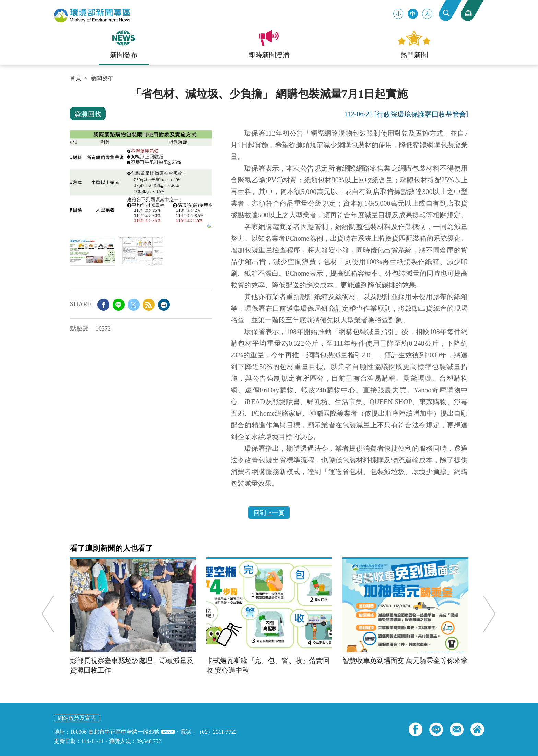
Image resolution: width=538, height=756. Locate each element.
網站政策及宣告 (77, 718)
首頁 (75, 78)
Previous (51, 614)
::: (72, 90)
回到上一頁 (269, 513)
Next (486, 614)
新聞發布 (102, 78)
